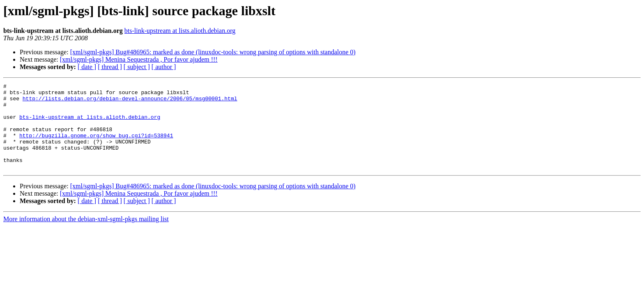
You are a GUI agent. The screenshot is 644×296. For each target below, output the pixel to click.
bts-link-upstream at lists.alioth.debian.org (180, 31)
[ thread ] (110, 67)
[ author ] (164, 67)
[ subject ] (137, 67)
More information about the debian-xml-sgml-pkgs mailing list (86, 236)
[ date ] (87, 67)
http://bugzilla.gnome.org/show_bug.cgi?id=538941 (96, 146)
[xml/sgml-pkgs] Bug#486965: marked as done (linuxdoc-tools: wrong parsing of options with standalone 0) (213, 52)
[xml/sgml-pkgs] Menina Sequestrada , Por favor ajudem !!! (139, 59)
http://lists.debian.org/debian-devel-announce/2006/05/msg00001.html (130, 102)
